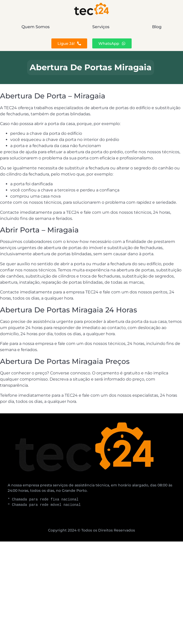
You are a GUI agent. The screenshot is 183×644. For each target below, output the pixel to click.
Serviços (101, 27)
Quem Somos (36, 27)
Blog (157, 27)
